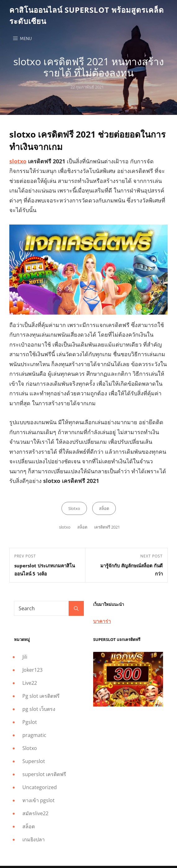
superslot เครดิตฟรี (44, 774)
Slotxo (74, 508)
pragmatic (34, 735)
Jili (25, 657)
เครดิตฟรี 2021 (107, 527)
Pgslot (30, 722)
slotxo (18, 161)
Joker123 (32, 670)
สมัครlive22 (35, 813)
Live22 (30, 683)
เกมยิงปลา (34, 839)
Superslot (34, 761)
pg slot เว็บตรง (39, 709)
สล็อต (104, 508)
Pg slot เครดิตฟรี (41, 696)
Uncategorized (40, 787)
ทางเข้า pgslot (39, 800)
